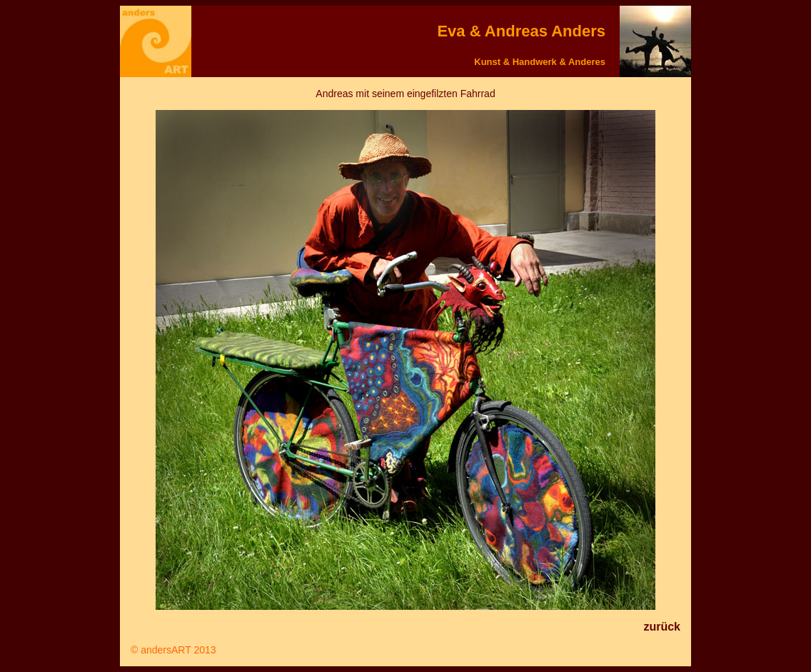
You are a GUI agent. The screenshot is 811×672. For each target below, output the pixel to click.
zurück (662, 627)
